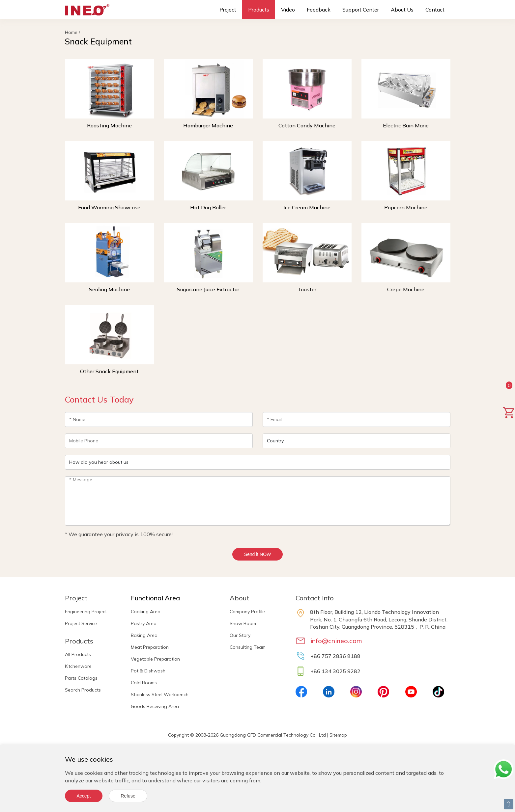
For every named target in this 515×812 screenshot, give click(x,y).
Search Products (83, 690)
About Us (402, 10)
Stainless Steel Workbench (160, 694)
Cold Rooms (144, 683)
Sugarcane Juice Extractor (208, 289)
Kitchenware (78, 666)
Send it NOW (258, 554)
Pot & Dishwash (148, 671)
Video (288, 10)
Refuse (128, 796)
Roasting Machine (109, 125)
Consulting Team (248, 647)
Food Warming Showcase (109, 207)
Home (71, 32)
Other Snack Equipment (109, 371)
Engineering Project (86, 612)
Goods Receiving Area (155, 706)
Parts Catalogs (81, 678)
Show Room (243, 623)
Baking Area (144, 635)
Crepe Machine (406, 289)
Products (259, 10)
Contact (435, 10)
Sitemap (338, 735)
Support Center (361, 10)
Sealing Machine (109, 289)
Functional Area (155, 598)
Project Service (81, 623)
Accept (84, 796)
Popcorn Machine (406, 207)
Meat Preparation (150, 647)
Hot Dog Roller (208, 207)
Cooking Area (146, 612)
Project (228, 10)
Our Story (240, 635)
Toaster (307, 289)
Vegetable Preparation (155, 659)
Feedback (319, 10)
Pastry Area (144, 623)
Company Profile (247, 612)
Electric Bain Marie (406, 125)
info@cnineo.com (336, 641)
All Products (78, 654)
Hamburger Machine (208, 125)
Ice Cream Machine (307, 207)
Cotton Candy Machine (307, 125)
